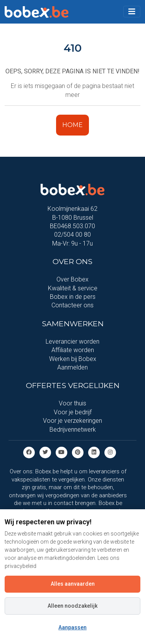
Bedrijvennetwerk (73, 430)
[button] (132, 12)
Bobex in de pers (73, 297)
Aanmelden (72, 367)
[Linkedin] (94, 452)
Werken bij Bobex (73, 359)
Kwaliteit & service (73, 288)
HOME (72, 125)
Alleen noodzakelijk (72, 606)
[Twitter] (45, 452)
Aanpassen (72, 627)
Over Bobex (72, 279)
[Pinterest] (78, 452)
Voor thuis (72, 403)
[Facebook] (29, 452)
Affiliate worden (73, 350)
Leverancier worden (72, 341)
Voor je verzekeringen (72, 421)
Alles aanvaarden (73, 584)
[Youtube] (61, 452)
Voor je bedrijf (73, 412)
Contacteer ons (72, 305)
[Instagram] (110, 452)
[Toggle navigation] (132, 12)
